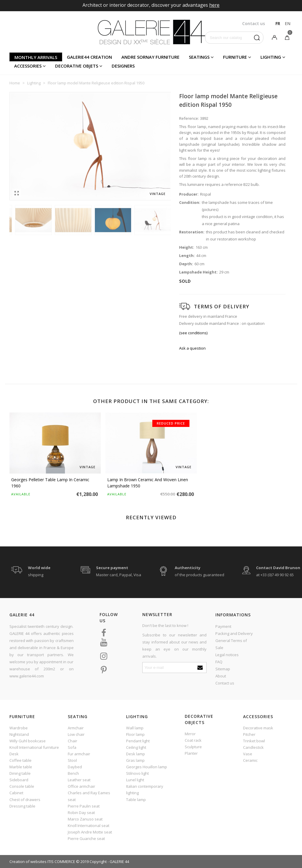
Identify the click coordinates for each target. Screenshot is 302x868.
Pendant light (138, 741)
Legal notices (227, 655)
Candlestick (253, 747)
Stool (72, 760)
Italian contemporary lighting (145, 790)
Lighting (271, 57)
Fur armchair (79, 754)
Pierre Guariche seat (86, 838)
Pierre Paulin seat (84, 806)
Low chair (76, 734)
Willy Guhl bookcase (28, 741)
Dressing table (22, 806)
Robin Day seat (81, 813)
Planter (191, 753)
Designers (123, 66)
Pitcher (249, 734)
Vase (248, 754)
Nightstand (19, 734)
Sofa (72, 747)
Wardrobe (19, 728)
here (214, 5)
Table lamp (136, 800)
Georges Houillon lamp (147, 767)
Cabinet (16, 793)
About (221, 676)
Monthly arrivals (36, 57)
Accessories (28, 66)
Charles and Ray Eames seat (89, 796)
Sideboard (19, 780)
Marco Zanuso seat (85, 819)
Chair (72, 741)
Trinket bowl (254, 741)
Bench (73, 773)
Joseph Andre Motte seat (90, 832)
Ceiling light (136, 747)
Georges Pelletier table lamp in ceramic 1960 (50, 483)
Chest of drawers (25, 800)
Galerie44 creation (89, 57)
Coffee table (20, 760)
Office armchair (81, 786)
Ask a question (192, 348)
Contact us (225, 683)
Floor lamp (135, 734)
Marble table (21, 767)
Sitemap (223, 669)
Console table (22, 786)
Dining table (20, 773)
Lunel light (135, 780)
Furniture (235, 57)
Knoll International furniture (34, 747)
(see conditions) (193, 333)
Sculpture (193, 747)
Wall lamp (135, 728)
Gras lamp (135, 760)
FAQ (219, 662)
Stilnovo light (137, 773)
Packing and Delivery (234, 633)
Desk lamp (136, 754)
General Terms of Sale (231, 644)
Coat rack (193, 740)
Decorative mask (258, 728)
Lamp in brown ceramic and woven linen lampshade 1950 (148, 483)
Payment (223, 626)
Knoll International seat (89, 826)
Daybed (75, 767)
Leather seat (79, 780)
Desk (14, 754)
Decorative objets (77, 66)
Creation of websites (28, 862)
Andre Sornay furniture (150, 57)
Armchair (76, 728)
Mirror (190, 734)
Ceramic (250, 760)
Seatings (199, 57)
